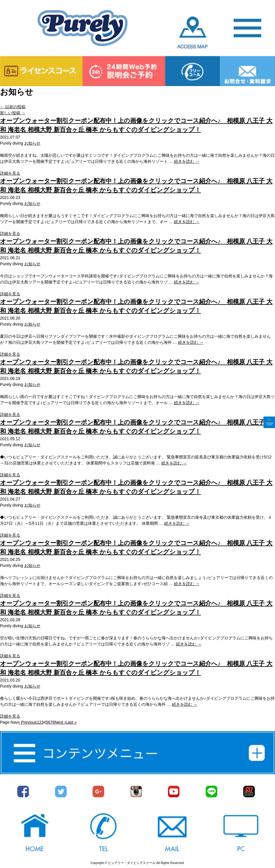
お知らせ (32, 143)
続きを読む (187, 161)
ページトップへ (269, 422)
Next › (60, 722)
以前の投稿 (13, 107)
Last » (71, 722)
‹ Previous (28, 722)
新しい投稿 (13, 113)
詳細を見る (10, 173)
